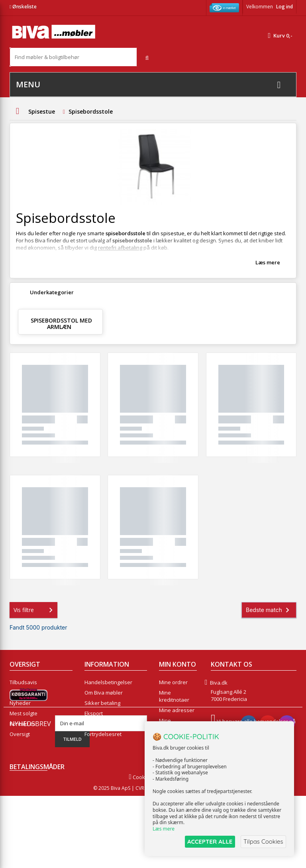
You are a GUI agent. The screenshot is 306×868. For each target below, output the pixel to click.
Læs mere (268, 262)
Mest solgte (24, 713)
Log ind (284, 7)
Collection (21, 693)
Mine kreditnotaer (174, 696)
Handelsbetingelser (108, 682)
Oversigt (20, 734)
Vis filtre (35, 610)
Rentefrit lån (99, 724)
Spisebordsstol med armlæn (61, 324)
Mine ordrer (173, 682)
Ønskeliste (23, 7)
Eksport (94, 713)
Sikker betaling (102, 703)
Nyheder (20, 703)
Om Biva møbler (104, 693)
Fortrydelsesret (103, 734)
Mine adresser (177, 710)
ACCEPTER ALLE (209, 841)
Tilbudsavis (23, 682)
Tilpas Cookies (263, 841)
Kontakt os (23, 724)
